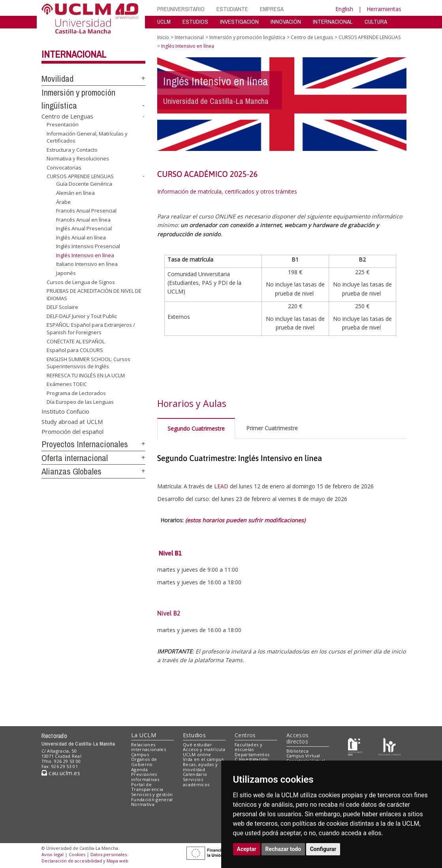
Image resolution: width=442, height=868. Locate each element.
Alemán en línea (75, 193)
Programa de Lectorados (76, 393)
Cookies (77, 854)
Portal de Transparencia (147, 787)
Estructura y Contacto (72, 150)
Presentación (63, 124)
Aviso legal (53, 854)
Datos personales (109, 854)
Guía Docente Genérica (84, 184)
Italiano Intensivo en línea (87, 264)
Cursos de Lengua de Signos (81, 282)
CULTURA (376, 22)
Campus (140, 754)
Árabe (63, 201)
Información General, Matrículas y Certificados (87, 137)
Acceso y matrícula (204, 749)
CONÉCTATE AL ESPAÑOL (76, 341)
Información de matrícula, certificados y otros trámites (228, 191)
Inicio (163, 37)
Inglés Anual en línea (81, 237)
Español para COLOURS (75, 350)
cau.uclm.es (61, 773)
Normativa (143, 804)
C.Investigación (251, 759)
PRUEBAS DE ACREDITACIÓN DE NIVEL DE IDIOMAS (94, 295)
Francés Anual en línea (83, 220)
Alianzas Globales (71, 471)
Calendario (195, 774)
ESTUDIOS (195, 22)
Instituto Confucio (65, 411)
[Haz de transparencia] (355, 746)
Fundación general (152, 799)
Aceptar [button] (247, 849)
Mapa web (118, 861)
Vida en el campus (203, 759)
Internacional (74, 54)
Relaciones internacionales (149, 747)
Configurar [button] (323, 849)
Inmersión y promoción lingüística (247, 37)
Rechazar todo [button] (283, 849)
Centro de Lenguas (67, 116)
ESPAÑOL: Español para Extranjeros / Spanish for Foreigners (91, 329)
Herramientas (384, 9)
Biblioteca (297, 751)
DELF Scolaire (62, 307)
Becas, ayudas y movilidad (200, 767)
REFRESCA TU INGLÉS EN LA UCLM (86, 375)
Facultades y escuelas (248, 747)
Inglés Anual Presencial (84, 228)
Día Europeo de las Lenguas (80, 402)
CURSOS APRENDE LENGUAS (80, 176)
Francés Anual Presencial (86, 211)
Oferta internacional (75, 458)
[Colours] (389, 746)
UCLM (164, 22)
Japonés (66, 273)
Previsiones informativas (145, 777)
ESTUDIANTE (232, 9)
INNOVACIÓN (286, 22)
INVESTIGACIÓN (239, 22)
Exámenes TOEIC (67, 384)
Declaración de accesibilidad (72, 861)
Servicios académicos (196, 782)
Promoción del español (72, 431)
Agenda (139, 769)
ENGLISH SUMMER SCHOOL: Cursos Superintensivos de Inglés (88, 363)
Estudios (194, 735)
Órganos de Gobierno (144, 762)
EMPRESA (272, 9)
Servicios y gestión (152, 794)
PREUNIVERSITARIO (181, 9)
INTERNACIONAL (333, 22)
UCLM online (197, 754)
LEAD (221, 486)
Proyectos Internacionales (85, 444)
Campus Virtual (303, 756)
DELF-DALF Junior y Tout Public (82, 316)
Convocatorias (64, 168)
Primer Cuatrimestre (272, 428)
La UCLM (144, 735)
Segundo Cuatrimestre (196, 428)
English (344, 9)
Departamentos (252, 754)
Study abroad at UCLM (72, 421)
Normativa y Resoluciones (78, 158)
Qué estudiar (197, 745)
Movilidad (57, 79)
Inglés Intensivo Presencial (88, 246)
